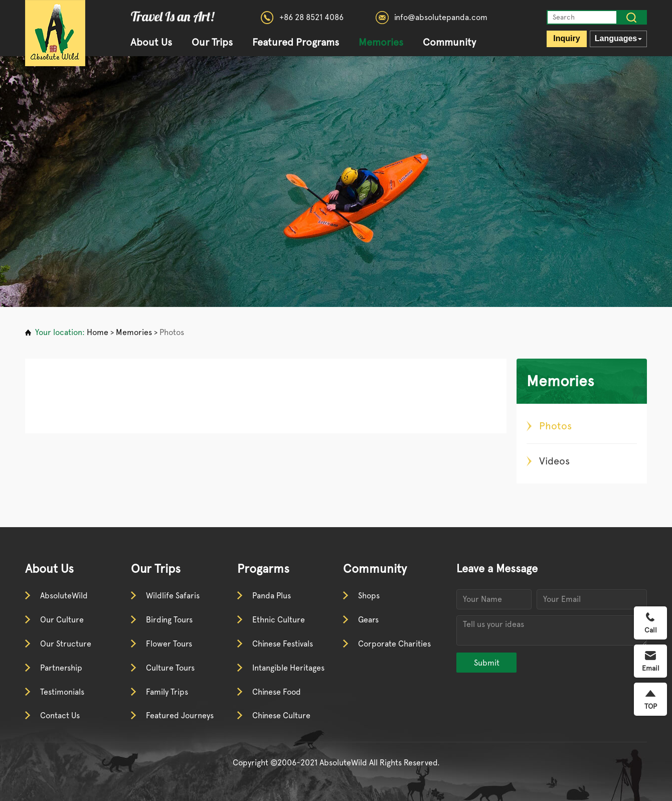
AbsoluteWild (64, 596)
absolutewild (55, 33)
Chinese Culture (281, 715)
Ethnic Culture (279, 620)
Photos (172, 332)
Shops (369, 596)
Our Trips (212, 43)
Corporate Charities (394, 644)
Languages (618, 38)
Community (449, 43)
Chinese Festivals (283, 644)
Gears (368, 620)
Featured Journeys (180, 715)
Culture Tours (170, 668)
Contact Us (60, 715)
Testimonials (62, 692)
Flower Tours (169, 644)
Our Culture (62, 620)
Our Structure (66, 644)
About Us (151, 43)
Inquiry (566, 38)
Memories (381, 43)
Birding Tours (169, 620)
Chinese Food (277, 692)
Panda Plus (272, 596)
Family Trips (167, 692)
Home (98, 332)
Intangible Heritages (288, 668)
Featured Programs (296, 43)
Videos (554, 461)
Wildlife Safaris (173, 596)
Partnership (61, 668)
